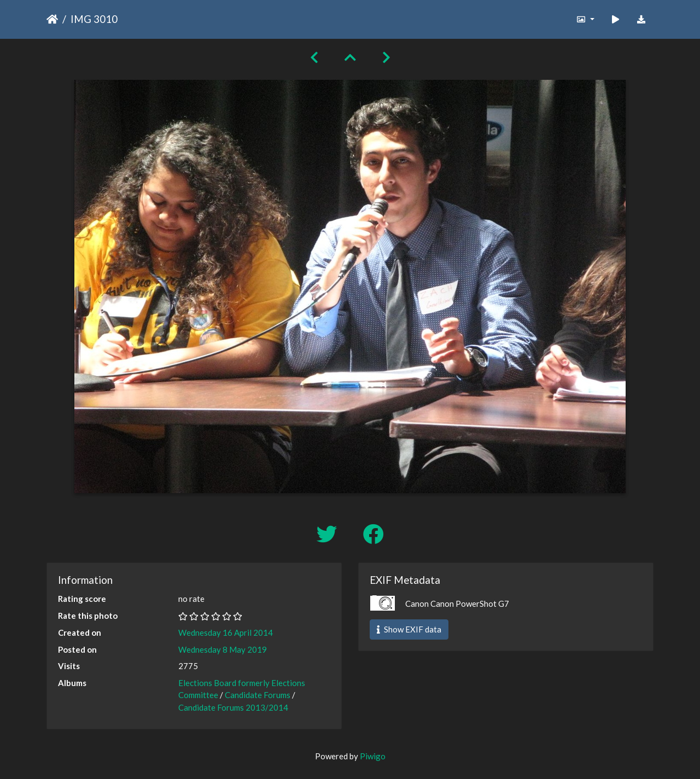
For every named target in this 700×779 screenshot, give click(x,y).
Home (52, 19)
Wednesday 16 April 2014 (226, 632)
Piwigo (373, 756)
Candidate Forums (258, 695)
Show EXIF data (409, 629)
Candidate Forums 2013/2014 (233, 707)
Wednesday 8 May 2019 (223, 649)
